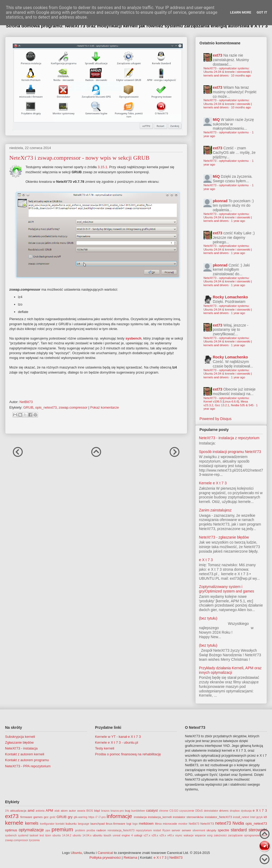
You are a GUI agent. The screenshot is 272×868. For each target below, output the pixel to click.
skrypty (211, 830)
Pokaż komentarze (105, 407)
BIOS (90, 811)
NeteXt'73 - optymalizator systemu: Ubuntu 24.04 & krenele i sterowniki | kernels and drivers (228, 72)
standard (239, 830)
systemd (23, 835)
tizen (48, 835)
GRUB (28, 407)
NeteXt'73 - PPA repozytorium (28, 766)
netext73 (223, 823)
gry (70, 817)
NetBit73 (194, 824)
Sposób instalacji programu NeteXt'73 (230, 452)
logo (135, 824)
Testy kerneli (105, 748)
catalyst (152, 810)
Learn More (241, 12)
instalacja (140, 817)
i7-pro (102, 817)
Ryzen (166, 830)
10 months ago (241, 75)
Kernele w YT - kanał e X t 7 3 (118, 737)
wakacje (189, 835)
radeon (101, 830)
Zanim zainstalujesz (215, 510)
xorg (210, 835)
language (84, 824)
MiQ (216, 120)
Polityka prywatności (105, 858)
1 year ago (238, 221)
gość (53, 817)
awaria (81, 811)
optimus (11, 830)
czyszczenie (187, 811)
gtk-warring (80, 817)
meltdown (146, 823)
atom (64, 810)
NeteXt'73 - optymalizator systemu (226, 132)
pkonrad (220, 201)
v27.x (147, 835)
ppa (48, 830)
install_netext (241, 817)
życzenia (34, 840)
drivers (224, 810)
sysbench (133, 338)
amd (31, 810)
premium (62, 829)
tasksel (34, 835)
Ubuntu (76, 853)
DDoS (199, 811)
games (38, 817)
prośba (91, 830)
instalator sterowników (188, 817)
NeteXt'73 (207, 823)
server (176, 830)
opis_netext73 (46, 407)
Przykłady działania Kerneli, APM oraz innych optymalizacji (230, 670)
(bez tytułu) (208, 618)
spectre (224, 830)
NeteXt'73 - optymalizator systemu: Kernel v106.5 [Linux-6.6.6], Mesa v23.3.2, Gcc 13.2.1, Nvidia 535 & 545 (228, 402)
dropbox (235, 811)
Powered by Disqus (216, 419)
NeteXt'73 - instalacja (21, 748)
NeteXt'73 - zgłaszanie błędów (224, 537)
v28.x (155, 835)
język (260, 817)
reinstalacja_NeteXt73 (121, 830)
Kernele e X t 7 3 (213, 483)
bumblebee (138, 811)
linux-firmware (116, 823)
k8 (265, 817)
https (92, 817)
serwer (186, 830)
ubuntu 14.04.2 (62, 835)
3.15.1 (103, 167)
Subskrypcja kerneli (20, 737)
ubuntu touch (102, 835)
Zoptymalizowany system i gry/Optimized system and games (227, 589)
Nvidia (238, 823)
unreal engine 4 (123, 835)
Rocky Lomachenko (230, 297)
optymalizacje (31, 830)
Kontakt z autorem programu (27, 760)
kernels (32, 823)
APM (49, 810)
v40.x (171, 835)
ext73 (218, 55)
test (42, 835)
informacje (119, 816)
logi (129, 823)
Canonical (105, 853)
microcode (170, 823)
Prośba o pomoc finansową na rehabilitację (128, 754)
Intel (253, 817)
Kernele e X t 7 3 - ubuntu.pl (117, 742)
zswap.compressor (73, 407)
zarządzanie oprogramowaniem (247, 835)
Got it (262, 12)
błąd (97, 810)
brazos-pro (117, 811)
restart (157, 830)
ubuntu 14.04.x (82, 835)
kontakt (60, 824)
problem (80, 830)
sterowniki (258, 830)
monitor (183, 824)
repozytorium (144, 830)
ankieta (40, 811)
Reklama (130, 858)
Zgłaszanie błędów (19, 742)
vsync (179, 835)
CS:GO (174, 811)
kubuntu (71, 823)
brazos (105, 811)
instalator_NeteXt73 (218, 817)
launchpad (97, 823)
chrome (164, 811)
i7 (96, 817)
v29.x (163, 835)
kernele (14, 823)
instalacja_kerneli (160, 817)
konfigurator (47, 824)
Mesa (158, 824)
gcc (46, 817)
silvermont (199, 830)
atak (57, 811)
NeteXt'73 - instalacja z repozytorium (229, 438)
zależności (220, 835)
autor (72, 810)
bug (127, 810)
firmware (26, 817)
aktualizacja (18, 810)
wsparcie (200, 835)
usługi (138, 835)
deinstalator (211, 811)
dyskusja (246, 811)
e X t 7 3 (206, 560)
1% (7, 811)
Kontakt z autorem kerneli (25, 754)
